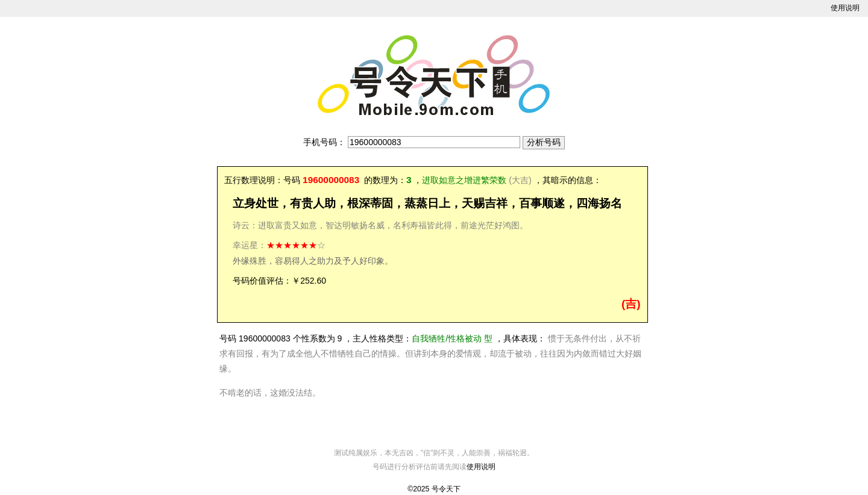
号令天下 (446, 489)
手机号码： (324, 142)
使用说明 (845, 8)
